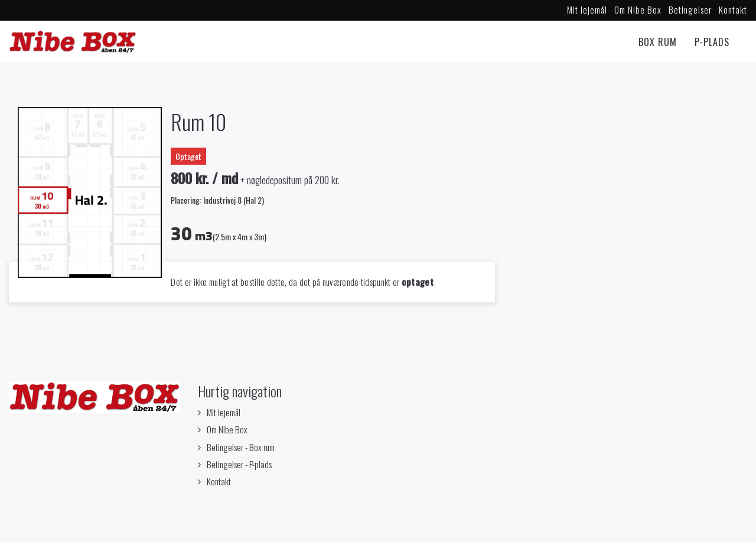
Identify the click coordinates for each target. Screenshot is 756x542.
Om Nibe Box (638, 9)
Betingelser (690, 9)
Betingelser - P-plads (239, 464)
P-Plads (712, 42)
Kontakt (733, 9)
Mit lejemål (587, 9)
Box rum (658, 42)
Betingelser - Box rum (241, 447)
